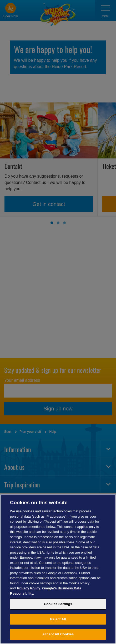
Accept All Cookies (58, 634)
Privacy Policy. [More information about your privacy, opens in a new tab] (29, 588)
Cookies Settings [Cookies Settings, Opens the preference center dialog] (58, 604)
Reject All (58, 619)
